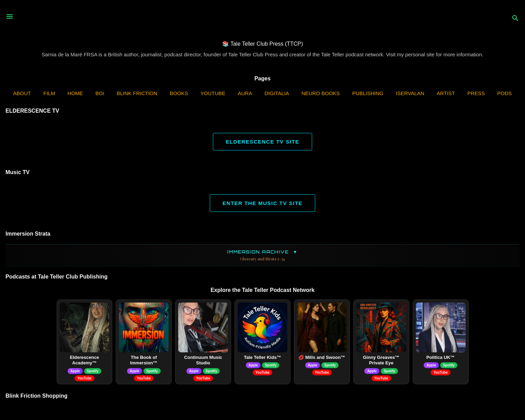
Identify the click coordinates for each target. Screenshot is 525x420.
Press (476, 93)
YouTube (213, 93)
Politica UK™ (441, 357)
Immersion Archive (262, 255)
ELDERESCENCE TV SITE (262, 142)
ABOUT (22, 93)
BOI (100, 93)
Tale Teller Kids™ (262, 357)
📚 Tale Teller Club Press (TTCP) (262, 44)
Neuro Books (321, 93)
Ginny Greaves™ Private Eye (381, 360)
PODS (505, 93)
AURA (245, 93)
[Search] (515, 19)
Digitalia (277, 93)
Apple (75, 371)
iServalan (410, 93)
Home (75, 93)
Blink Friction (137, 93)
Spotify (93, 371)
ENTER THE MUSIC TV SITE (262, 203)
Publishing (368, 93)
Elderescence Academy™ (84, 360)
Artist (446, 93)
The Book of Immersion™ (144, 360)
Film (49, 93)
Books (179, 93)
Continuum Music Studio (203, 360)
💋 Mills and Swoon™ (322, 357)
